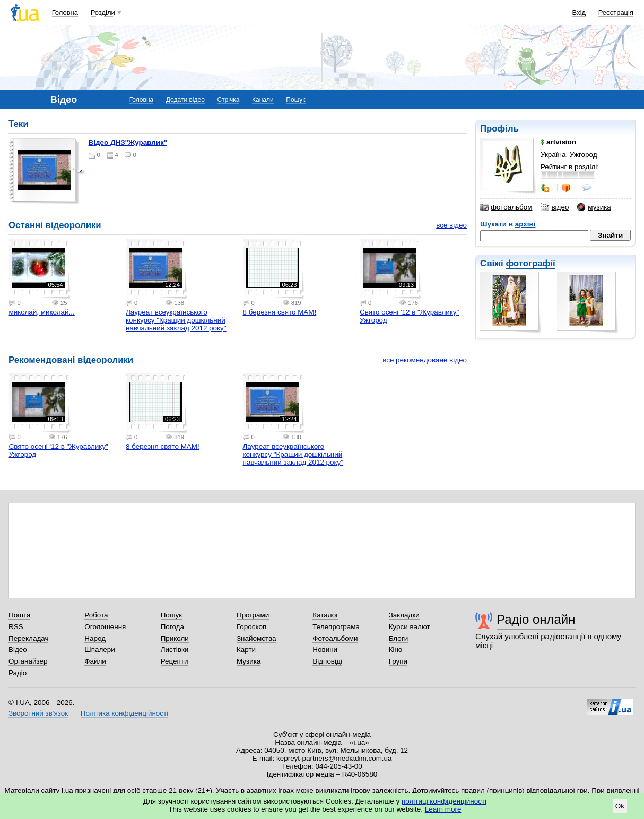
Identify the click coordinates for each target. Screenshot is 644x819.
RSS (16, 627)
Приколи (175, 638)
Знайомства (256, 638)
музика (594, 207)
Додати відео (185, 100)
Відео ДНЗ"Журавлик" (128, 142)
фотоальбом (506, 207)
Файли (95, 661)
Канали (263, 100)
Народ (95, 638)
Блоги (399, 638)
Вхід (579, 12)
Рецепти (175, 661)
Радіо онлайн (536, 619)
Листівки (175, 650)
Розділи (103, 12)
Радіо (18, 673)
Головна (65, 12)
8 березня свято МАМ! (280, 312)
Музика (249, 661)
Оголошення (105, 627)
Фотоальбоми (335, 638)
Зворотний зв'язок (38, 713)
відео (555, 207)
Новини (325, 650)
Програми (253, 615)
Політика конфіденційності (124, 713)
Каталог (325, 615)
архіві (525, 224)
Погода (172, 627)
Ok (620, 806)
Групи (398, 661)
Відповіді (327, 661)
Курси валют (410, 627)
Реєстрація (616, 12)
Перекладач (28, 638)
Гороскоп (251, 627)
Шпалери (99, 650)
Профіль (499, 129)
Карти (246, 650)
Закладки (404, 615)
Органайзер (28, 661)
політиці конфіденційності (444, 801)
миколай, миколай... (42, 312)
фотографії (530, 263)
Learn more (443, 809)
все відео (451, 225)
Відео (18, 650)
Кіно (396, 650)
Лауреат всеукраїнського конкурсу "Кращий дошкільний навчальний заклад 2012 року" (176, 320)
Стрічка (228, 100)
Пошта (19, 615)
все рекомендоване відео (425, 360)
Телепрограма (336, 627)
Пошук (295, 100)
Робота (96, 615)
